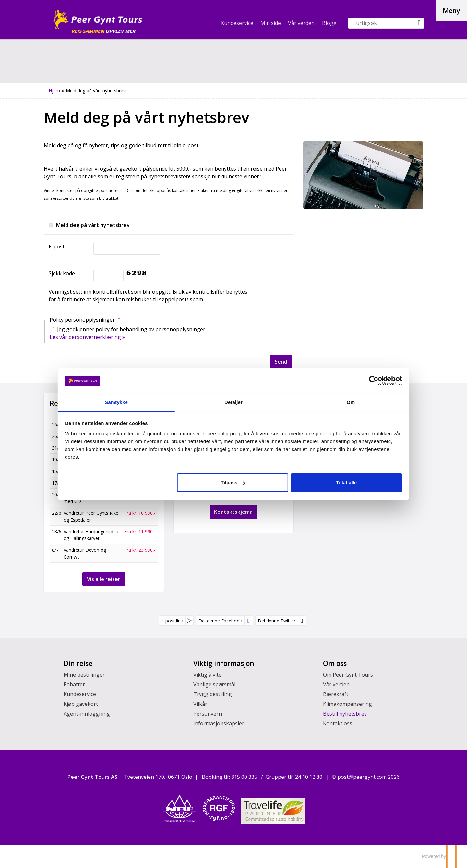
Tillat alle (326, 482)
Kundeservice (237, 23)
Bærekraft (336, 694)
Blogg (329, 23)
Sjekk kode (62, 273)
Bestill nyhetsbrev (345, 714)
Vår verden (301, 23)
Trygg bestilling (213, 694)
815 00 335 (245, 777)
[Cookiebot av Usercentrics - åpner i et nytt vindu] (344, 380)
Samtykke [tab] (136, 402)
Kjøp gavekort (81, 704)
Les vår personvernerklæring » (87, 337)
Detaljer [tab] (233, 402)
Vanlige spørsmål (214, 684)
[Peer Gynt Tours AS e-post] (362, 777)
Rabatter (74, 684)
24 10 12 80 (309, 777)
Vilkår (200, 704)
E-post (57, 247)
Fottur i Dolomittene (85, 459)
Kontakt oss (338, 723)
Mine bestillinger (84, 675)
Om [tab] (331, 402)
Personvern (208, 714)
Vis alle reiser (104, 579)
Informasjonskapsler (219, 723)
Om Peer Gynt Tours (348, 675)
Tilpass (233, 482)
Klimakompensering (347, 704)
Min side (271, 23)
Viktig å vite (207, 675)
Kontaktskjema (233, 512)
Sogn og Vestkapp (83, 448)
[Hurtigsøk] (381, 23)
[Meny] (451, 11)
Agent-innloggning (87, 714)
